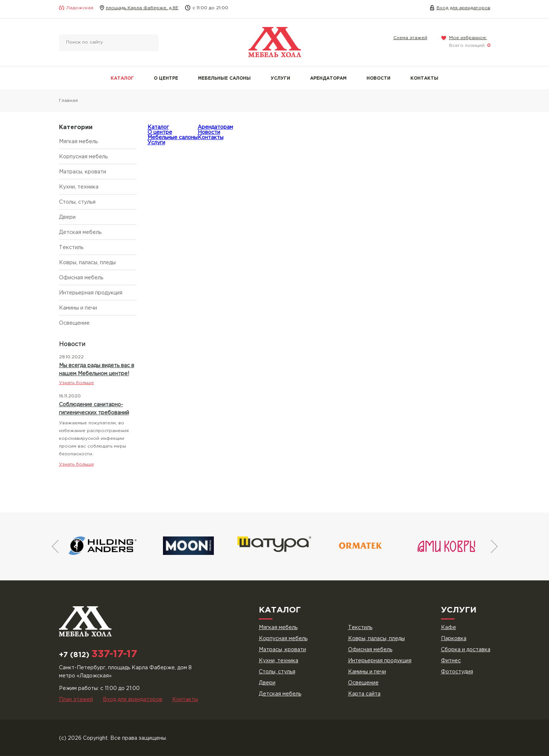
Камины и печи (78, 308)
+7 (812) (98, 655)
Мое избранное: (468, 38)
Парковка (454, 639)
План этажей (76, 700)
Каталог (122, 78)
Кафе (449, 628)
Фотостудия (457, 672)
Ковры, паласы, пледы (87, 263)
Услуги (280, 78)
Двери (67, 217)
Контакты (424, 78)
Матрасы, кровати (83, 172)
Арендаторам (328, 78)
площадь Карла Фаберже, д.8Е (142, 8)
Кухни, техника (79, 187)
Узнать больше (77, 383)
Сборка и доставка (466, 650)
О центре (166, 78)
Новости (378, 78)
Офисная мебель (81, 278)
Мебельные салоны (224, 78)
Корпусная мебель (83, 157)
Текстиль (71, 248)
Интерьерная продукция (91, 293)
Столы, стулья (77, 202)
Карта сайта (364, 694)
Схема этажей (410, 38)
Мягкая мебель (78, 142)
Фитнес (451, 661)
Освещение (74, 323)
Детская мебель (80, 232)
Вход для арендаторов (463, 8)
